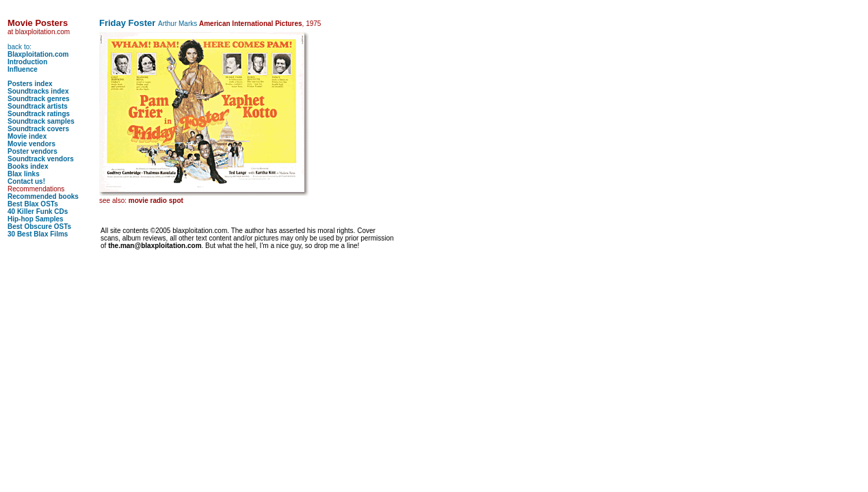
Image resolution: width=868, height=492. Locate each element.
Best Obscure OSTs (39, 227)
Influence (23, 69)
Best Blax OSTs (33, 204)
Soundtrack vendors (41, 159)
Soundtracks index (38, 91)
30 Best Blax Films (38, 234)
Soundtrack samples (41, 121)
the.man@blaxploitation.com (155, 246)
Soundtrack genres (39, 99)
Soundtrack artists (38, 106)
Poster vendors (32, 151)
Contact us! (26, 181)
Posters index (30, 84)
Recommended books (43, 196)
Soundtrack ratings (39, 114)
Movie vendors (31, 144)
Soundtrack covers (38, 129)
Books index (28, 166)
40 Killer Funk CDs (38, 211)
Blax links (24, 174)
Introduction (27, 62)
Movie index (27, 136)
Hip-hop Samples (36, 219)
